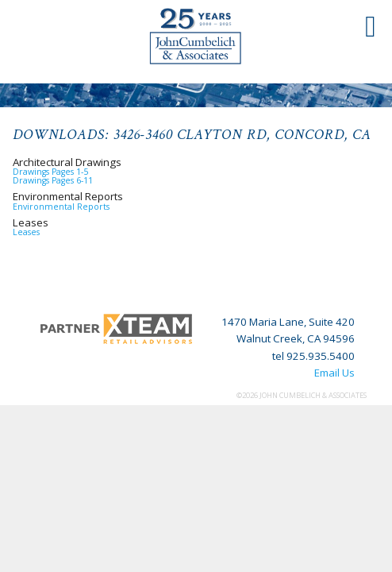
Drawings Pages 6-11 (53, 180)
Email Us (334, 373)
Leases (26, 232)
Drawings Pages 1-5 (50, 172)
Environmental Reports (61, 207)
